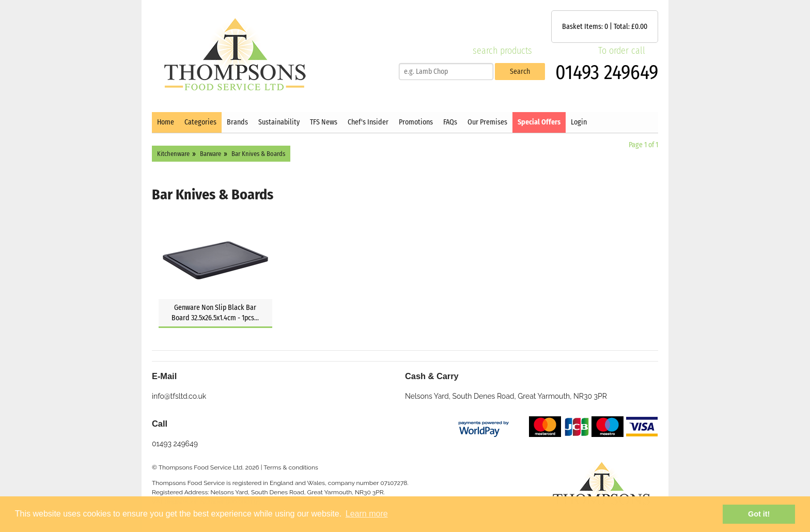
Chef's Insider (368, 122)
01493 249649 (607, 72)
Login (579, 122)
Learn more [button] (367, 514)
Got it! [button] (759, 514)
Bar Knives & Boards (258, 154)
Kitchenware (173, 154)
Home (166, 122)
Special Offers (539, 122)
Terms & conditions (291, 467)
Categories (200, 122)
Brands (237, 122)
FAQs (450, 122)
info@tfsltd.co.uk (179, 396)
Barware (211, 154)
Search (520, 72)
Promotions (416, 122)
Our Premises (487, 122)
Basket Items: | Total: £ (605, 27)
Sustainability (279, 122)
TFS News (324, 122)
